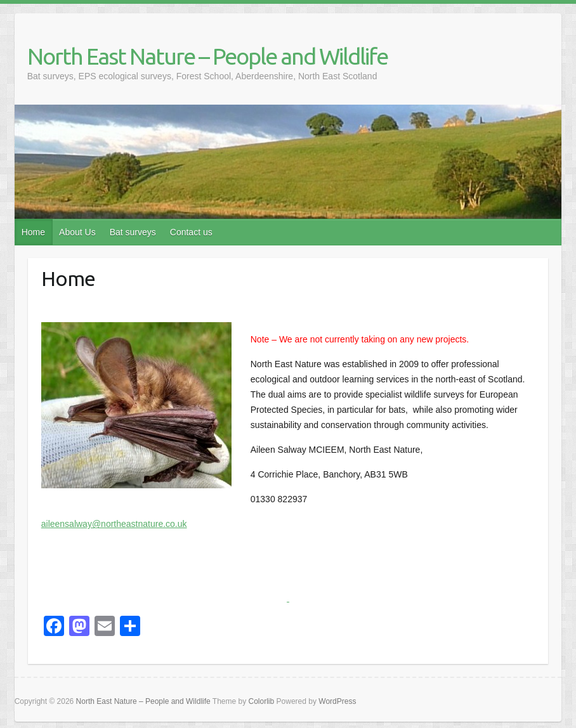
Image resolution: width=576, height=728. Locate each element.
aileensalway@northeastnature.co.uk (114, 524)
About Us (77, 232)
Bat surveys (133, 232)
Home (33, 232)
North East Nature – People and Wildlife (207, 56)
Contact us (191, 232)
